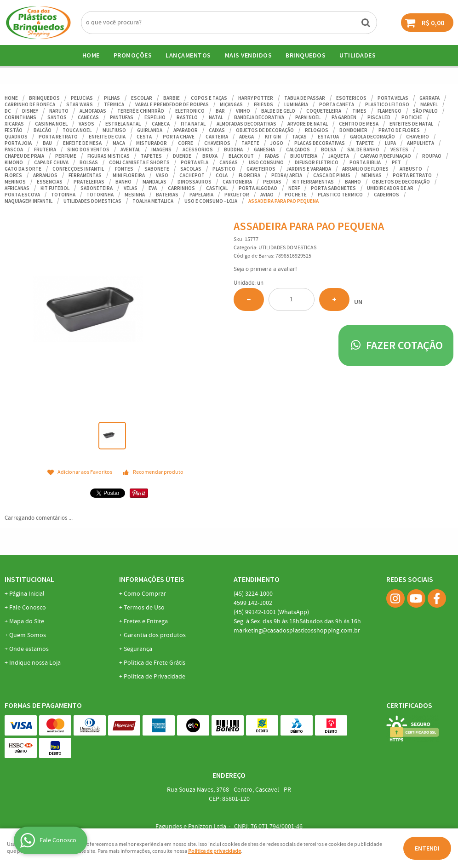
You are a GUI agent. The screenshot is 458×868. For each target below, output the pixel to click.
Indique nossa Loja (35, 663)
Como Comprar (145, 594)
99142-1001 (271, 612)
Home (91, 55)
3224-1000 (253, 594)
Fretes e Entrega (146, 621)
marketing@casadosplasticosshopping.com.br (297, 631)
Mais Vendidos (249, 55)
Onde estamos (29, 649)
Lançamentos (188, 55)
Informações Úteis (152, 579)
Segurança (138, 649)
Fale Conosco (28, 608)
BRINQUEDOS (306, 55)
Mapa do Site (27, 621)
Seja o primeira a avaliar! (265, 269)
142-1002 (253, 603)
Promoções (133, 55)
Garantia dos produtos (155, 635)
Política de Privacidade (155, 677)
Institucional (29, 579)
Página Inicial (27, 594)
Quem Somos (28, 635)
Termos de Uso (144, 608)
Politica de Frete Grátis (155, 663)
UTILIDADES (358, 55)
